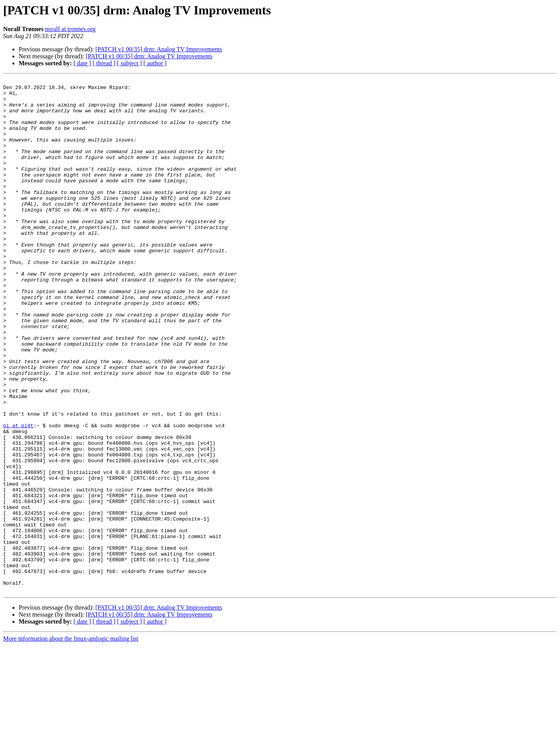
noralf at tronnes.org (70, 29)
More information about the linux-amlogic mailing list (71, 741)
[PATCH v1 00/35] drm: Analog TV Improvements (159, 49)
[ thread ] (104, 63)
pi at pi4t (18, 495)
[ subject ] (129, 63)
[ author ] (155, 63)
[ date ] (82, 63)
